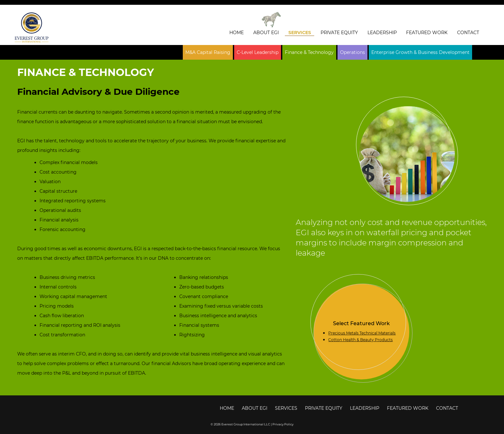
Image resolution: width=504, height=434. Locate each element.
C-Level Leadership (258, 52)
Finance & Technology (309, 52)
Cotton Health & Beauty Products (360, 340)
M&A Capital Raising (208, 52)
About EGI (266, 33)
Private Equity (339, 33)
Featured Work (427, 33)
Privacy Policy (283, 424)
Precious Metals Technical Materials (362, 333)
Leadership (382, 33)
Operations (352, 52)
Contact (468, 33)
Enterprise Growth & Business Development (420, 52)
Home (237, 33)
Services (300, 33)
